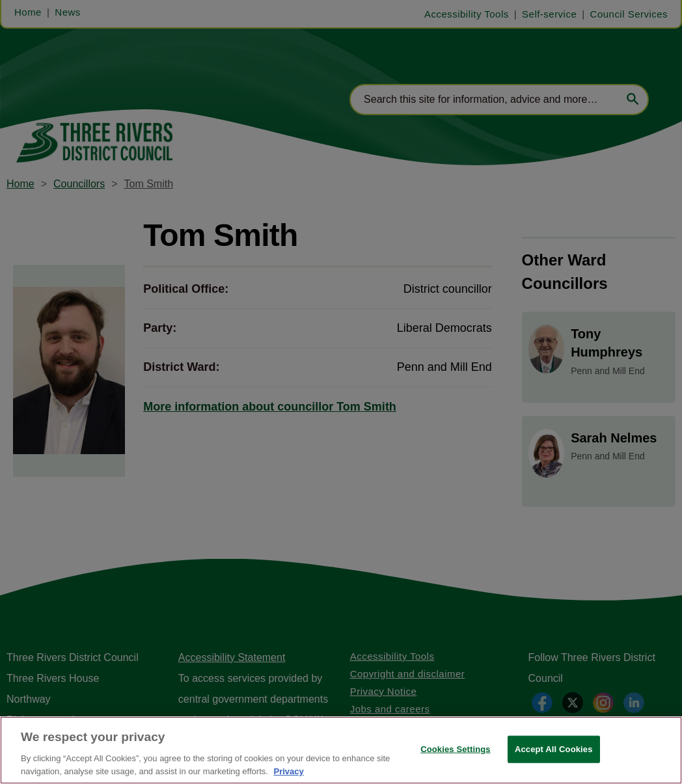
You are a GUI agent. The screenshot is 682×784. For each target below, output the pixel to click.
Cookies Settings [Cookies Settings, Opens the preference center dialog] (456, 765)
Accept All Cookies (554, 765)
